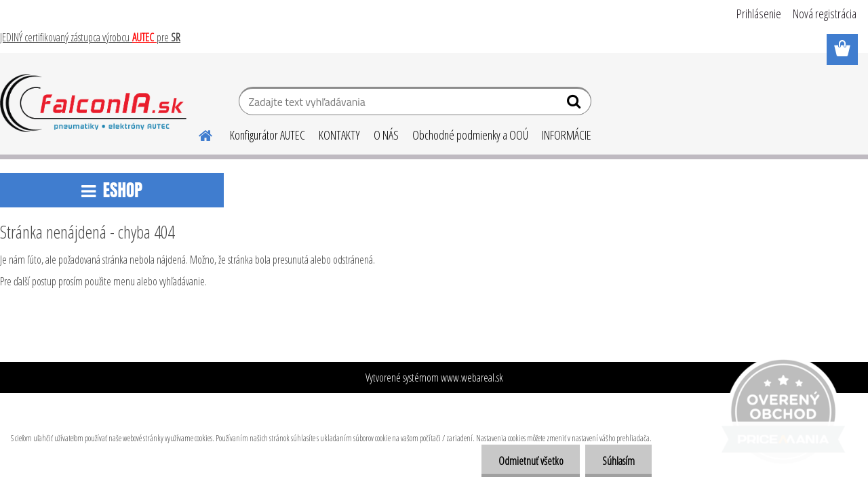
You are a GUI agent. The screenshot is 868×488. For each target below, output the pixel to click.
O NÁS (386, 135)
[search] (575, 104)
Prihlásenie (759, 14)
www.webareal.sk (472, 378)
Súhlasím (618, 461)
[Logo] (93, 103)
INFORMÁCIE (567, 135)
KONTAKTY (339, 135)
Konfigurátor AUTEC (268, 135)
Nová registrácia (825, 14)
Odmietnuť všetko (530, 461)
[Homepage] (197, 134)
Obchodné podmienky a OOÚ (470, 135)
